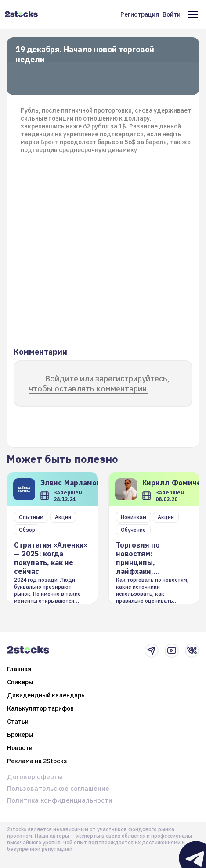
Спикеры (20, 682)
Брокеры (20, 735)
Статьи (18, 722)
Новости (20, 748)
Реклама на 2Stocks (37, 761)
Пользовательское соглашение (58, 788)
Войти (172, 14)
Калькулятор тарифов (40, 708)
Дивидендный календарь (46, 695)
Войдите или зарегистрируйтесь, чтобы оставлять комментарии (99, 384)
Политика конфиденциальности (60, 800)
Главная (19, 669)
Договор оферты (35, 777)
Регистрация (140, 14)
